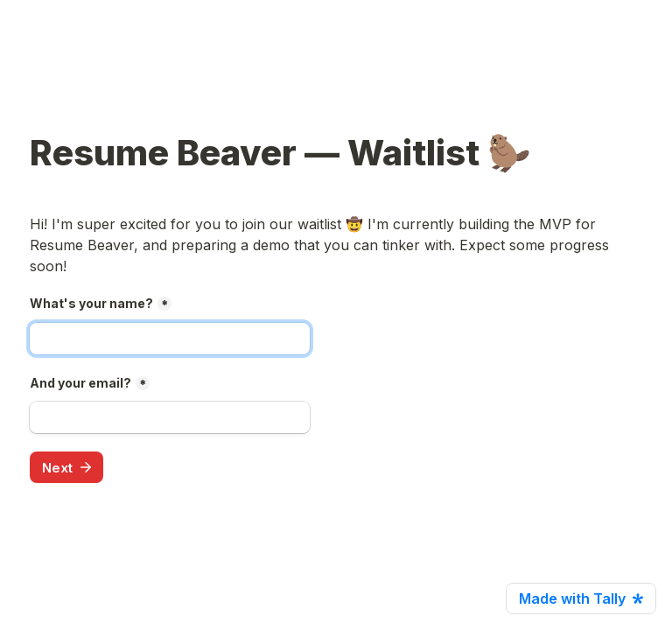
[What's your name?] (170, 339)
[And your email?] (170, 417)
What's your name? (91, 303)
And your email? (80, 383)
